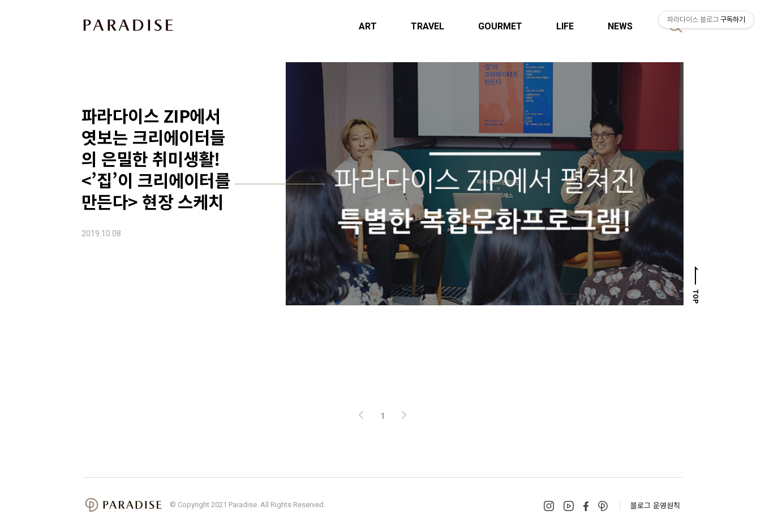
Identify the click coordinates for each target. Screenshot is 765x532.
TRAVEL (427, 26)
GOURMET (500, 26)
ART (368, 26)
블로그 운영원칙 (655, 505)
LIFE (565, 26)
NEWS (620, 26)
